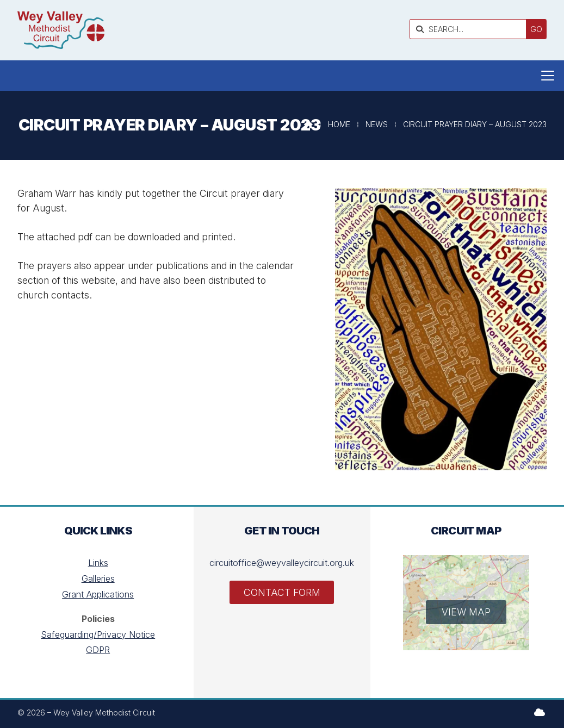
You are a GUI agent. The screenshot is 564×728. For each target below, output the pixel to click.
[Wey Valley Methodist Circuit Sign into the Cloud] (540, 712)
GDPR (98, 650)
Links (98, 563)
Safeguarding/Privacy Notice (98, 634)
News (377, 124)
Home (339, 124)
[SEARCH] (471, 29)
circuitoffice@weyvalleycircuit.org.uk (282, 563)
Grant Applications (98, 594)
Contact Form (282, 592)
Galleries (98, 578)
